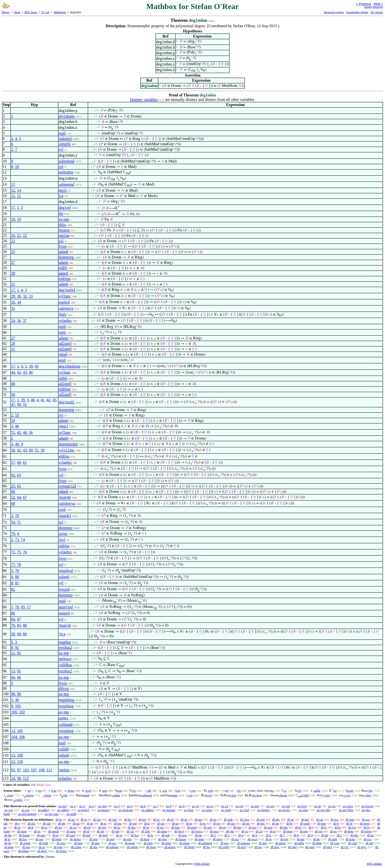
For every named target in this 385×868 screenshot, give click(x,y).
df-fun (284, 827)
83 (19, 625)
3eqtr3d (65, 625)
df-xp (73, 827)
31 (13, 284)
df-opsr (310, 847)
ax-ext (239, 806)
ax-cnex (348, 806)
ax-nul (286, 806)
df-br (289, 823)
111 (49, 770)
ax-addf (71, 814)
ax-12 (225, 806)
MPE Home (31, 12)
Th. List (45, 12)
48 (13, 384)
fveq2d (64, 589)
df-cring (76, 847)
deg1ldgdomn (69, 366)
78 (19, 565)
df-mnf (103, 835)
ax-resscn (367, 806)
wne (105, 791)
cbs (370, 791)
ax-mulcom (126, 810)
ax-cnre (303, 810)
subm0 (64, 577)
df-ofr (100, 831)
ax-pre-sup (52, 814)
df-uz (370, 835)
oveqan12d (67, 486)
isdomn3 (65, 139)
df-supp (162, 831)
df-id (349, 823)
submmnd (66, 161)
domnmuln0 (68, 444)
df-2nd (145, 831)
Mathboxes (60, 12)
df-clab (228, 820)
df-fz (7, 839)
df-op (217, 823)
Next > (378, 4)
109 (20, 755)
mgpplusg (66, 700)
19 (19, 219)
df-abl (369, 843)
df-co (117, 827)
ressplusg (66, 706)
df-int (246, 823)
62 (13, 475)
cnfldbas (65, 665)
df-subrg (132, 847)
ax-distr (189, 810)
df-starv (218, 839)
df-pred (192, 827)
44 (13, 372)
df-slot (110, 839)
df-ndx (127, 839)
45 (37, 366)
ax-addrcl (63, 810)
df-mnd (166, 843)
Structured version (334, 12)
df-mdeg (23, 851)
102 (22, 712)
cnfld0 (64, 749)
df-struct (75, 839)
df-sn (175, 823)
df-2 (213, 835)
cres (193, 791)
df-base (145, 839)
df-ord (208, 827)
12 (13, 190)
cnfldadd (66, 725)
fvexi (63, 683)
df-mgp (9, 847)
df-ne (290, 820)
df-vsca (252, 839)
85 (23, 607)
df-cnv (102, 827)
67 (25, 497)
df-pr (189, 823)
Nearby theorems (374, 7)
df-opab (305, 823)
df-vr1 (345, 847)
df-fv (367, 827)
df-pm (304, 831)
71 (19, 522)
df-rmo (350, 820)
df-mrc (96, 843)
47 (13, 404)
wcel (88, 791)
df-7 (282, 835)
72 (13, 552)
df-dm (132, 827)
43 (25, 372)
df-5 (255, 835)
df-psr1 (328, 847)
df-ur (42, 847)
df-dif (62, 823)
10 (17, 167)
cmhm (116, 795)
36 (19, 321)
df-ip (268, 839)
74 (23, 540)
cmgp (174, 795)
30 (19, 296)
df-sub (166, 835)
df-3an (112, 820)
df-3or (97, 820)
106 (22, 737)
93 (13, 770)
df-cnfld (224, 847)
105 (20, 731)
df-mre (78, 843)
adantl (63, 252)
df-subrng (112, 847)
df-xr (119, 835)
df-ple (301, 839)
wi (29, 791)
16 (13, 778)
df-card (70, 835)
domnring (66, 257)
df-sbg (263, 843)
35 (13, 308)
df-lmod (189, 847)
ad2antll (65, 384)
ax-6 (143, 806)
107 (34, 770)
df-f (311, 827)
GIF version (377, 12)
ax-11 (210, 806)
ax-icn (25, 810)
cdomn (283, 795)
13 (13, 184)
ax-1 (73, 806)
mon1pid (66, 607)
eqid (62, 133)
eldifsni (65, 279)
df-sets (93, 839)
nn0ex (63, 718)
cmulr (47, 795)
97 (19, 770)
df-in (90, 823)
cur (191, 795)
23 (13, 241)
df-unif (332, 839)
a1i (61, 241)
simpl (63, 354)
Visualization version (357, 12)
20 (13, 235)
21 (19, 235)
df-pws (61, 843)
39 (31, 366)
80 (17, 577)
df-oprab (54, 831)
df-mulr (199, 839)
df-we (58, 827)
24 (13, 321)
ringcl (63, 426)
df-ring (58, 847)
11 (13, 196)
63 (19, 475)
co (273, 791)
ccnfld (305, 795)
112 (26, 778)
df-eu (213, 820)
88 (25, 625)
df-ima (175, 827)
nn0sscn (65, 659)
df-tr (336, 823)
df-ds (316, 839)
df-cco (367, 839)
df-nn (198, 835)
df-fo (338, 827)
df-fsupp (24, 835)
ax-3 (91, 806)
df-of (86, 831)
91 (17, 648)
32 (25, 296)
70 (17, 516)
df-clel (261, 820)
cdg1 (368, 795)
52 (13, 497)
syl (61, 149)
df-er (273, 831)
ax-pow (302, 806)
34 (19, 302)
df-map (288, 831)
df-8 (296, 835)
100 (14, 712)
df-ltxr (135, 835)
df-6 (269, 835)
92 (19, 653)
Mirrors (6, 12)
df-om (115, 831)
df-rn (146, 827)
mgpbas (65, 642)
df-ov (37, 831)
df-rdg (230, 831)
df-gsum (25, 843)
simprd (64, 613)
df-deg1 (42, 851)
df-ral (320, 820)
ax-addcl (43, 810)
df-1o (245, 831)
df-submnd (205, 843)
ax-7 (156, 806)
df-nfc (276, 820)
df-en (333, 831)
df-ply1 (362, 847)
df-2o (259, 831)
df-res (160, 827)
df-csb (47, 823)
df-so (17, 827)
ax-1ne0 (226, 810)
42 (19, 372)
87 (19, 619)
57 (13, 462)
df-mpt (322, 823)
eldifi (63, 268)
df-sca (235, 839)
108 (41, 770)
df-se (44, 827)
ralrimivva (67, 503)
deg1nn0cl (67, 290)
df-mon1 (61, 851)
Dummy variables (144, 100)
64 (19, 497)
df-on (222, 827)
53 (17, 415)
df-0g (8, 843)
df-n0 (325, 835)
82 (13, 589)
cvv (134, 791)
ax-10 (195, 806)
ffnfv (63, 314)
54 (13, 421)
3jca (62, 634)
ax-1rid (244, 810)
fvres (63, 246)
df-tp (203, 823)
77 (13, 565)
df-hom (350, 839)
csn (178, 791)
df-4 (241, 835)
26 (13, 302)
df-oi (55, 835)
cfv (239, 791)
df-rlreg (151, 847)
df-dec (354, 835)
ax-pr (318, 806)
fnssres (64, 230)
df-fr (31, 827)
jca (61, 196)
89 (25, 634)
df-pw (161, 823)
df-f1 (324, 827)
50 (13, 394)
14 (19, 190)
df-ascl (241, 847)
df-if (147, 823)
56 (31, 433)
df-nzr (94, 847)
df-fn (298, 827)
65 (19, 486)
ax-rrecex (284, 810)
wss (165, 791)
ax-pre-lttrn (346, 810)
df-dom (349, 831)
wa (40, 791)
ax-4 (117, 806)
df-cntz (335, 843)
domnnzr (66, 528)
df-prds (43, 843)
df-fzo (23, 839)
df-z (339, 835)
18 (13, 219)
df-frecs (179, 831)
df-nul (133, 823)
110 (20, 762)
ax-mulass (169, 810)
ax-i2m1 (207, 810)
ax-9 (182, 806)
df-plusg (181, 839)
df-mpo (71, 831)
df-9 (310, 835)
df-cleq (245, 820)
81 (17, 583)
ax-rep (255, 806)
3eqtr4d (65, 497)
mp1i (63, 190)
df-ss (103, 823)
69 (19, 634)
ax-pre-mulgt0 (27, 814)
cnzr (233, 795)
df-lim (237, 827)
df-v (17, 823)
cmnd (86, 795)
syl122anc (67, 450)
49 (19, 404)
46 (31, 372)
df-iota (268, 827)
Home (17, 12)
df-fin (8, 835)
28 (13, 296)
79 (13, 625)
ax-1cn (8, 810)
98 (13, 694)
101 (18, 706)
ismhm (64, 770)
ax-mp (64, 219)
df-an (71, 820)
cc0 (299, 791)
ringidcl (65, 516)
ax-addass (148, 810)
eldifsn (64, 456)
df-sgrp (148, 843)
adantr (64, 262)
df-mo (198, 820)
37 (25, 321)
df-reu (366, 820)
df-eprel (365, 823)
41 (42, 400)
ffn (61, 214)
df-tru (128, 820)
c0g (65, 795)
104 (14, 737)
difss (62, 225)
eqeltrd (64, 302)
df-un (76, 823)
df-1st (130, 831)
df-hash (57, 839)
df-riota (22, 831)
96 (19, 677)
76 (25, 552)
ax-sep (270, 806)
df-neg (182, 835)
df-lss (206, 847)
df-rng (26, 847)
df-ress (162, 839)
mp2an (64, 235)
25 (13, 252)
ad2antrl (65, 343)
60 (19, 462)
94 (13, 677)
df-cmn (353, 843)
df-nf (170, 820)
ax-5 (130, 806)
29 (13, 273)
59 (42, 450)
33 (31, 296)
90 (19, 778)
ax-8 (169, 806)
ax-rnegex (263, 810)
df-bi (59, 820)
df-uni (231, 823)
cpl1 (327, 795)
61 (25, 462)
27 (13, 262)
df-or (84, 820)
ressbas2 (65, 648)
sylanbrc (65, 321)
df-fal (142, 820)
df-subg (299, 843)
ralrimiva (66, 308)
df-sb (184, 820)
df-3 (227, 835)
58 (13, 450)
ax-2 (82, 806)
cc (285, 791)
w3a (54, 791)
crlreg (258, 795)
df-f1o (352, 827)
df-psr (258, 847)
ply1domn (67, 116)
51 (25, 404)
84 (13, 619)
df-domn (170, 847)
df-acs (112, 843)
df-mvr (275, 847)
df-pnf (87, 835)
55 (13, 433)
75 (19, 552)
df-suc (253, 827)
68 (13, 503)
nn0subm (66, 172)
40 (33, 400)
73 (17, 540)
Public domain (202, 864)
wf (227, 791)
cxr (335, 791)
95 (19, 671)
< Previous (363, 4)
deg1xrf (65, 207)
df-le (150, 835)
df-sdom (366, 831)
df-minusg (243, 843)
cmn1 (19, 800)
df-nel (305, 820)
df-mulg (280, 843)
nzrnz (63, 534)
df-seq (39, 839)
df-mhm (184, 843)
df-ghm (317, 843)
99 (19, 694)
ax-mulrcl (104, 810)
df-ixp (319, 831)
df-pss (118, 823)
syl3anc (65, 296)
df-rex (334, 820)
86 (13, 613)
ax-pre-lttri (323, 810)
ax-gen (102, 806)
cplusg (29, 795)
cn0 (351, 791)
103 (26, 770)
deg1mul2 (67, 402)
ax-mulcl (83, 810)
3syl (62, 540)
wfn (210, 791)
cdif (149, 791)
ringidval (66, 571)
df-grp (225, 843)
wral (119, 791)
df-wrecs (197, 831)
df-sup (41, 835)
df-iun (261, 823)
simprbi (65, 144)
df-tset (284, 839)
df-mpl (292, 847)
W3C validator (375, 864)
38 (13, 634)
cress (10, 795)
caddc (317, 791)
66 (13, 491)
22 (25, 235)
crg (210, 795)
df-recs (214, 831)
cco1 (348, 795)
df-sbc (32, 823)
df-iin (275, 823)
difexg (64, 688)
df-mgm (130, 843)
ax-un (332, 806)
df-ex (156, 820)
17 (13, 207)
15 (19, 196)
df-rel (87, 827)
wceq (71, 791)
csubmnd (146, 795)
